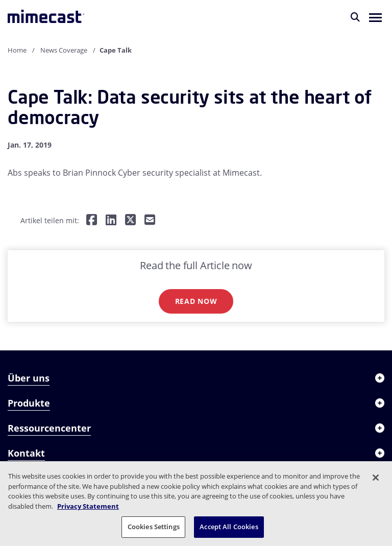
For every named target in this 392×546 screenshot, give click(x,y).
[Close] (376, 478)
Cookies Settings (154, 527)
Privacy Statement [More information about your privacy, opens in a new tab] (88, 506)
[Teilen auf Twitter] (130, 220)
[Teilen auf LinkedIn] (111, 220)
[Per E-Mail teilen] (150, 220)
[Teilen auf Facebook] (92, 220)
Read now (196, 301)
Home (17, 50)
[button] (375, 17)
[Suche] (355, 17)
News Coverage (64, 50)
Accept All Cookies (229, 527)
